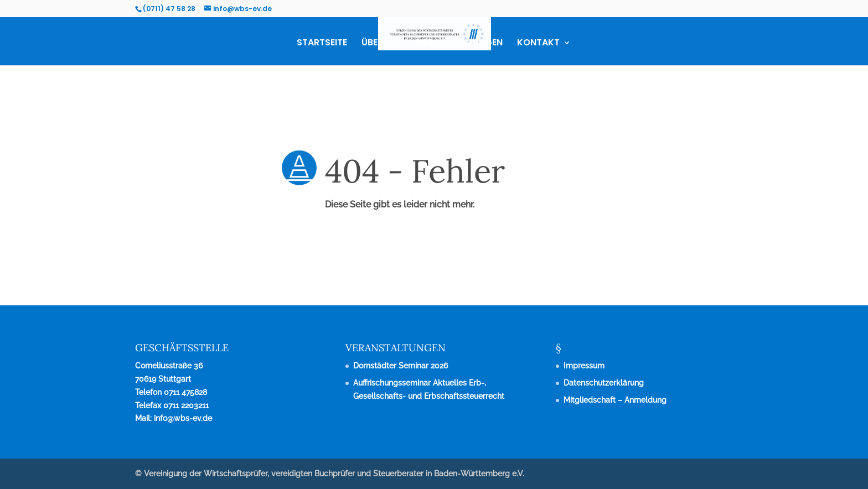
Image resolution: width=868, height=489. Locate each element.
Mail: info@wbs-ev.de (174, 418)
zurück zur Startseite (55, 251)
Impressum (584, 366)
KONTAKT (538, 44)
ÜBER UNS (382, 44)
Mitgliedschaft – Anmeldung (615, 400)
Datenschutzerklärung (604, 383)
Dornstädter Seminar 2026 (401, 366)
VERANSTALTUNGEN (460, 44)
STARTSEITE (322, 44)
